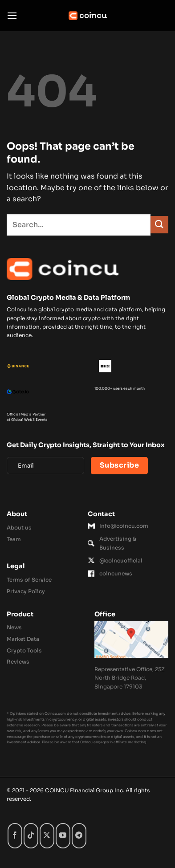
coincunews (116, 573)
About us (19, 528)
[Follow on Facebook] (15, 836)
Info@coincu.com (124, 526)
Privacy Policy (26, 591)
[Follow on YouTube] (63, 836)
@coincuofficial (121, 560)
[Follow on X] (47, 836)
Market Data (23, 639)
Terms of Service (29, 580)
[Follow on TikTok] (31, 836)
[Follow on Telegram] (79, 836)
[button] (12, 15)
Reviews (18, 662)
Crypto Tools (24, 650)
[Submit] (159, 225)
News (14, 627)
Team (14, 539)
